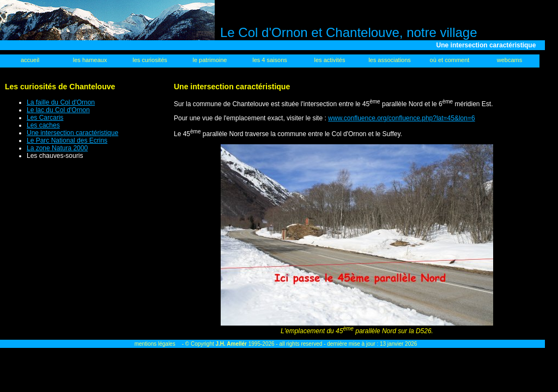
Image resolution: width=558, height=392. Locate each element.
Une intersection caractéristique (72, 133)
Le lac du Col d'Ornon (58, 110)
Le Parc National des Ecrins (67, 140)
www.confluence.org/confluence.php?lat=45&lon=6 (402, 118)
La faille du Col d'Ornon (61, 102)
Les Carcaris (45, 118)
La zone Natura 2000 (57, 148)
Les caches (43, 125)
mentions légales (155, 344)
